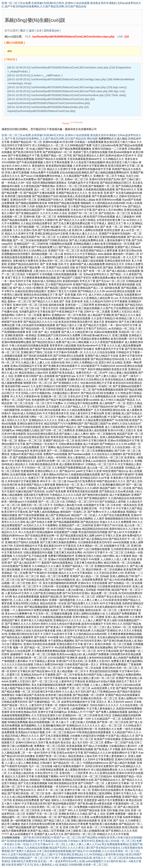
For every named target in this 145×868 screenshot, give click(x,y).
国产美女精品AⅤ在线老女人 (107, 848)
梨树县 (100, 841)
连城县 (63, 865)
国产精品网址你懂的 (94, 837)
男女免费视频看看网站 (115, 844)
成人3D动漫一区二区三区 (120, 841)
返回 (32, 31)
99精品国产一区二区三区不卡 (36, 858)
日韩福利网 (75, 865)
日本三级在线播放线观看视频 (54, 851)
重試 (23, 31)
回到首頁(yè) (51, 31)
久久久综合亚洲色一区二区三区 (120, 851)
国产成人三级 (44, 854)
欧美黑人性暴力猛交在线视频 (124, 837)
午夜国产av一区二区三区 (66, 837)
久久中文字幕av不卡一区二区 (47, 844)
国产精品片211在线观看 (86, 851)
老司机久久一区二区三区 (107, 858)
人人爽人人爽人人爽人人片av (83, 844)
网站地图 (92, 139)
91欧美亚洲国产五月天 (19, 865)
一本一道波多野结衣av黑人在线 (66, 861)
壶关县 (42, 861)
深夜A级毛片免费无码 (24, 861)
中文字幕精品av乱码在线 (52, 841)
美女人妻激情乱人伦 (46, 865)
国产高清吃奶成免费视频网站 (19, 841)
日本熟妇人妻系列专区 (81, 841)
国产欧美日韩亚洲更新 (37, 837)
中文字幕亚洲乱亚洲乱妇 (68, 854)
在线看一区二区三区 (95, 865)
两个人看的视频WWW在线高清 (73, 858)
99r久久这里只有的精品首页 (18, 854)
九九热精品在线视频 (36, 848)
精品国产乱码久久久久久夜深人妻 (69, 848)
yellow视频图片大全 (97, 861)
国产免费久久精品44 (23, 851)
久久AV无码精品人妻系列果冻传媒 (104, 854)
